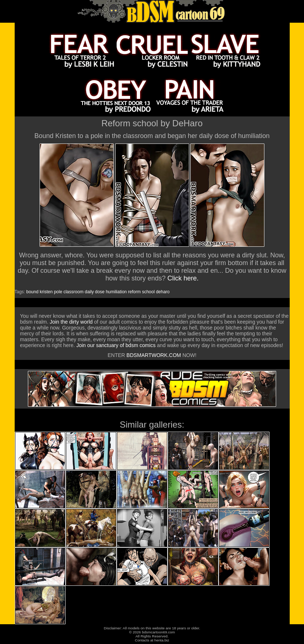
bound (32, 292)
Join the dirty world (71, 322)
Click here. (183, 278)
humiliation (116, 292)
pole (58, 292)
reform (134, 292)
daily (89, 292)
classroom (74, 292)
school (148, 292)
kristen (46, 292)
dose (100, 292)
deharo (163, 292)
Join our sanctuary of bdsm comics (116, 345)
